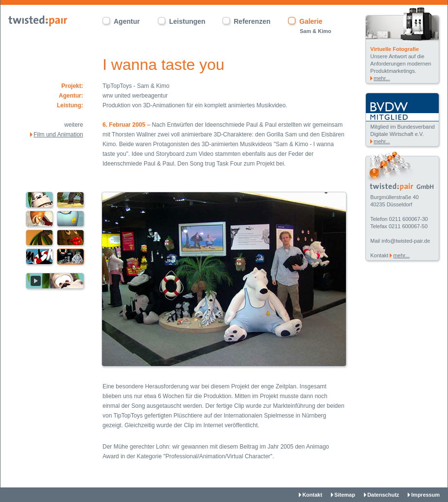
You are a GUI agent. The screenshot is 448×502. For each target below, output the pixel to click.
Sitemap (345, 495)
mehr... (382, 78)
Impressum (425, 495)
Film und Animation (58, 134)
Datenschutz (383, 495)
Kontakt (312, 495)
